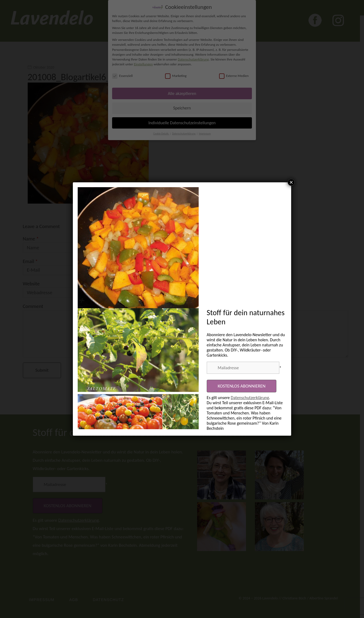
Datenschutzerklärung (250, 398)
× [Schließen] (291, 182)
